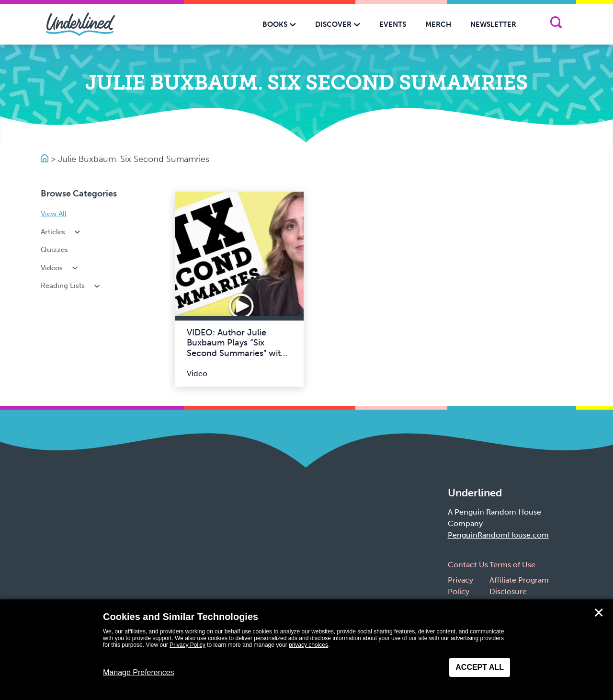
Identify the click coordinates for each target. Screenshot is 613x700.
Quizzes (54, 250)
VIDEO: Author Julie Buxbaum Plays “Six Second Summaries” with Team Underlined (236, 348)
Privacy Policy (187, 645)
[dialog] (306, 650)
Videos (60, 268)
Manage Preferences (139, 672)
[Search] (556, 24)
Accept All (480, 667)
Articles (61, 232)
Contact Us (468, 565)
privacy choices (308, 645)
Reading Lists (71, 286)
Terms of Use (512, 565)
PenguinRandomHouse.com (498, 535)
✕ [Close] (599, 613)
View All (54, 214)
